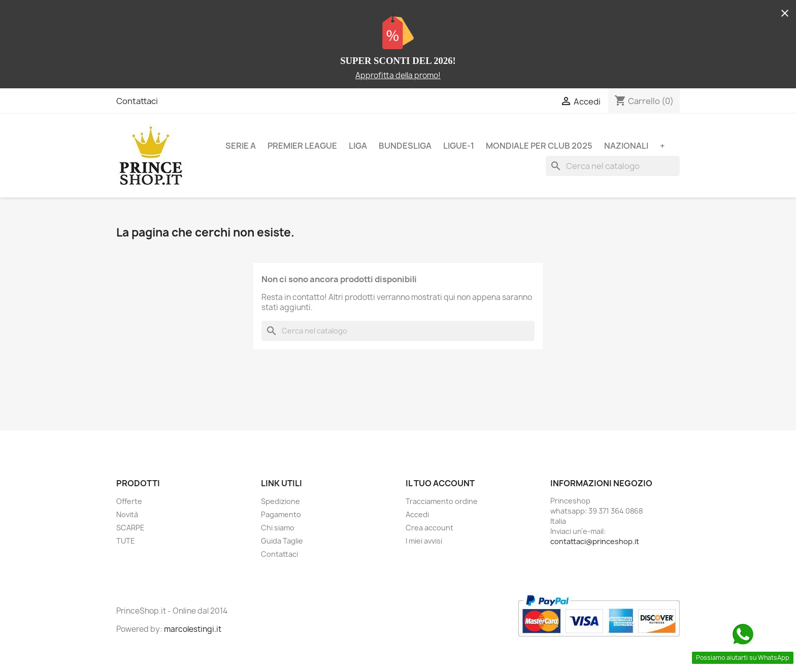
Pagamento (281, 514)
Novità (127, 514)
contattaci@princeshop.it (595, 541)
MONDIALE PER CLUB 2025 (539, 146)
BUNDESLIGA (405, 146)
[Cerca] (613, 166)
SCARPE (130, 528)
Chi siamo (278, 528)
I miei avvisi (424, 541)
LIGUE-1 (459, 146)
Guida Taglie (282, 541)
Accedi (417, 514)
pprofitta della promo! (401, 75)
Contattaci (137, 101)
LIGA (358, 146)
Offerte (129, 501)
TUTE (126, 541)
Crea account (429, 528)
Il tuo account (440, 483)
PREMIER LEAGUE (302, 146)
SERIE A (241, 146)
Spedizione (280, 501)
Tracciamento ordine (442, 501)
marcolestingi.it (193, 629)
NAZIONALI (626, 146)
